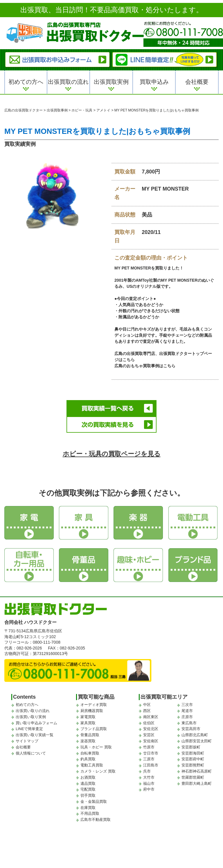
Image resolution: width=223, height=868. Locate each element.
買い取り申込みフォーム (36, 723)
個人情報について (31, 753)
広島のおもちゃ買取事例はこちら (145, 366)
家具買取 (88, 723)
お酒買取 (88, 777)
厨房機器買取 (92, 711)
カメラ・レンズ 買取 (98, 771)
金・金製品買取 (94, 802)
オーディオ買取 (94, 705)
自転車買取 (90, 753)
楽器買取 (88, 741)
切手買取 (88, 795)
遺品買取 (88, 783)
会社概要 (197, 82)
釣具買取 (88, 759)
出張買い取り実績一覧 (35, 735)
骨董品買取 (90, 735)
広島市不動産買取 (96, 820)
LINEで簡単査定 (29, 729)
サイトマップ (27, 741)
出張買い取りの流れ (33, 711)
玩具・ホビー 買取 (96, 747)
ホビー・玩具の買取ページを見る (112, 454)
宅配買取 (88, 789)
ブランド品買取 (94, 729)
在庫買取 (88, 808)
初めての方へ (26, 82)
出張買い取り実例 (31, 717)
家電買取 (88, 717)
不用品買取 (90, 813)
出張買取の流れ (68, 82)
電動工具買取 (92, 765)
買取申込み (154, 82)
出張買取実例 (111, 82)
